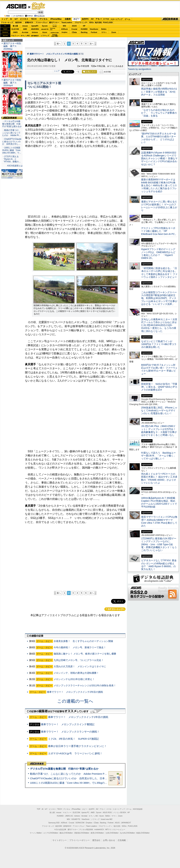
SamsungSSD (53, 29)
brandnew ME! (55, 36)
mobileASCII (99, 830)
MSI (65, 26)
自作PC (85, 19)
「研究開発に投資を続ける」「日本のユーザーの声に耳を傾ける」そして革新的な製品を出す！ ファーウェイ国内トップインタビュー (159, 273)
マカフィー (15, 36)
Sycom (45, 26)
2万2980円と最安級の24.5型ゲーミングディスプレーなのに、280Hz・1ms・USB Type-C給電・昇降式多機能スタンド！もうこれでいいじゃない (159, 544)
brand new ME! (107, 819)
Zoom (114, 32)
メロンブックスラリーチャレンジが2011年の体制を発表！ (85, 685)
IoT (16, 19)
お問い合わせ (109, 840)
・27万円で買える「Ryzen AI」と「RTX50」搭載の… (11, 159)
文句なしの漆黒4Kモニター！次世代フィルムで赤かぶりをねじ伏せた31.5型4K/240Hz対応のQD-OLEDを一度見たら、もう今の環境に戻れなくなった (159, 325)
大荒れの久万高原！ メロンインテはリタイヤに (80, 666)
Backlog (84, 32)
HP (84, 26)
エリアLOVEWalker (51, 833)
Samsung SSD (54, 823)
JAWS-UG (69, 816)
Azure (45, 32)
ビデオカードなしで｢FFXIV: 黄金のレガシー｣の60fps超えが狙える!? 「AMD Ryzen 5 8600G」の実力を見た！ (159, 565)
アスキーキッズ (7, 23)
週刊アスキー (54, 23)
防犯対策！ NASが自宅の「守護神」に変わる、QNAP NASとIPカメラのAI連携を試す (159, 387)
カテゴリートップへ (115, 609)
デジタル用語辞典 (86, 830)
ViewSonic (94, 29)
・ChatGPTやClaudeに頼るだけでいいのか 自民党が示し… (12, 142)
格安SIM (19, 23)
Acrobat (25, 32)
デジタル (43, 19)
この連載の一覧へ (75, 701)
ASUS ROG (35, 29)
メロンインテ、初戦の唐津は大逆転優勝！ (76, 673)
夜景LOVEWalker (97, 833)
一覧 (78, 72)
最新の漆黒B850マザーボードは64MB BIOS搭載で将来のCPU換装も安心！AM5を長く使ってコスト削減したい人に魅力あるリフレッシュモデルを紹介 (159, 185)
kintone (35, 32)
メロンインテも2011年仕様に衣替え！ (74, 679)
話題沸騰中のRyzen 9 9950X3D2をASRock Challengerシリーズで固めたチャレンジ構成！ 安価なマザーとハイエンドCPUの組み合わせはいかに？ (159, 158)
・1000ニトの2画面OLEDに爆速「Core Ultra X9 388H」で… (12, 150)
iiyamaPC (35, 26)
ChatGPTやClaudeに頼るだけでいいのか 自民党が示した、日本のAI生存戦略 (75, 778)
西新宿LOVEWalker (82, 833)
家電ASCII (29, 23)
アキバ (98, 19)
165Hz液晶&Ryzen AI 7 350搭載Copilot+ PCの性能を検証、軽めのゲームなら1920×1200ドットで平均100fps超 (159, 502)
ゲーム (127, 19)
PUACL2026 (108, 23)
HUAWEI (84, 29)
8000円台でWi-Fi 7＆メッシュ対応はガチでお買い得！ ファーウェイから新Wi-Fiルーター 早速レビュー (159, 369)
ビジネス (24, 19)
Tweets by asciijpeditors (139, 69)
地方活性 (98, 23)
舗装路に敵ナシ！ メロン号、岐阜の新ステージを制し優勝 (85, 654)
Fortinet (94, 32)
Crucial (74, 29)
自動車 (68, 19)
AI (11, 19)
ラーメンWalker (36, 833)
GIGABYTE (45, 29)
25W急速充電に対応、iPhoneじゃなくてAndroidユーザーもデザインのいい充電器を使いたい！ (159, 411)
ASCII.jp (16, 6)
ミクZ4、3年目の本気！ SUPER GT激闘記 (73, 739)
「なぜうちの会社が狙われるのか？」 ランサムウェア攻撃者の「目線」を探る (159, 113)
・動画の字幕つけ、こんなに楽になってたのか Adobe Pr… (12, 133)
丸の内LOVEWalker (127, 833)
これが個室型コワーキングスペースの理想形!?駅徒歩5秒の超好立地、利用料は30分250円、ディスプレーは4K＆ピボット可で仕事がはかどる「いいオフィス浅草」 (159, 298)
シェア (57, 71)
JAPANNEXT (35, 36)
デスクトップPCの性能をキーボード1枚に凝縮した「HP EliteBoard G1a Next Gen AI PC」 (159, 231)
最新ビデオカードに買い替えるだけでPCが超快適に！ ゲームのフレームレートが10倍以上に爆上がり (159, 206)
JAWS (15, 32)
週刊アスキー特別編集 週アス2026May (12, 46)
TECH (34, 19)
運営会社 (96, 840)
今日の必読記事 (60, 830)
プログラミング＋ (105, 826)
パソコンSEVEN (55, 26)
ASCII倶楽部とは (15, 166)
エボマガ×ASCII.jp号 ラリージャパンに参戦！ (75, 753)
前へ (59, 44)
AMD (25, 29)
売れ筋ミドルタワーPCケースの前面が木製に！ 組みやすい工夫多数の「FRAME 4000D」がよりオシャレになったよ (159, 478)
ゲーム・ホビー (39, 6)
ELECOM (15, 29)
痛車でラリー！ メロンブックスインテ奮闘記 (68, 724)
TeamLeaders (67, 23)
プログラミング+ (81, 23)
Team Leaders (91, 826)
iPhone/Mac (56, 19)
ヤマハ (104, 32)
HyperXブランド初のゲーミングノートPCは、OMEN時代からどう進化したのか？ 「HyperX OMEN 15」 (158, 254)
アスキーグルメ (42, 23)
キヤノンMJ (25, 36)
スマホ (106, 19)
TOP (39, 809)
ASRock (64, 29)
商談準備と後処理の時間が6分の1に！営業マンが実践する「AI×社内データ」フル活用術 (159, 92)
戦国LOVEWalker (143, 833)
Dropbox (65, 32)
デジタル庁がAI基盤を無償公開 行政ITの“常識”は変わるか (64, 769)
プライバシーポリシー (79, 840)
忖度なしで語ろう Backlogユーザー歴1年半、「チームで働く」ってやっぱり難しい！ (158, 456)
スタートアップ (116, 19)
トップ (4, 19)
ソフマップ (45, 36)
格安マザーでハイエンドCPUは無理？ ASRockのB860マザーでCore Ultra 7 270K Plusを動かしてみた (159, 521)
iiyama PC (85, 813)
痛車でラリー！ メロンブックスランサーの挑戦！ (70, 732)
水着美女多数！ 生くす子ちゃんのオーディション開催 (83, 641)
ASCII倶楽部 (170, 19)
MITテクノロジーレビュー (115, 830)
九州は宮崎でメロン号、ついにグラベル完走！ (79, 660)
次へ (92, 44)
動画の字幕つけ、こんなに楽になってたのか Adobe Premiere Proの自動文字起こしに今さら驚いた (87, 774)
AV (92, 19)
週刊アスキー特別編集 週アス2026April (12, 83)
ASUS (74, 26)
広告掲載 (122, 840)
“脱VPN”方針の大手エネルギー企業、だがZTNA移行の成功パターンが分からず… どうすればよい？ (159, 138)
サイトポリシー (60, 840)
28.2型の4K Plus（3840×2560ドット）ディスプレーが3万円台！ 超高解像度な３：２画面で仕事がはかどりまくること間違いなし (159, 431)
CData (74, 32)
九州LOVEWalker (112, 833)
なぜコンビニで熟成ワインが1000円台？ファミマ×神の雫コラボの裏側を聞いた (159, 344)
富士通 (15, 26)
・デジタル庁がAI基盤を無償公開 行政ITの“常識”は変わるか (12, 124)
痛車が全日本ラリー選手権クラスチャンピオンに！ (77, 746)
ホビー (76, 19)
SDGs (91, 23)
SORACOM (80, 823)
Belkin (104, 29)
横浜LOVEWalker (66, 833)
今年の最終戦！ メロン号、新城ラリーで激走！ (80, 647)
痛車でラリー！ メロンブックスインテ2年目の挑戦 (54, 54)
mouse (25, 26)
